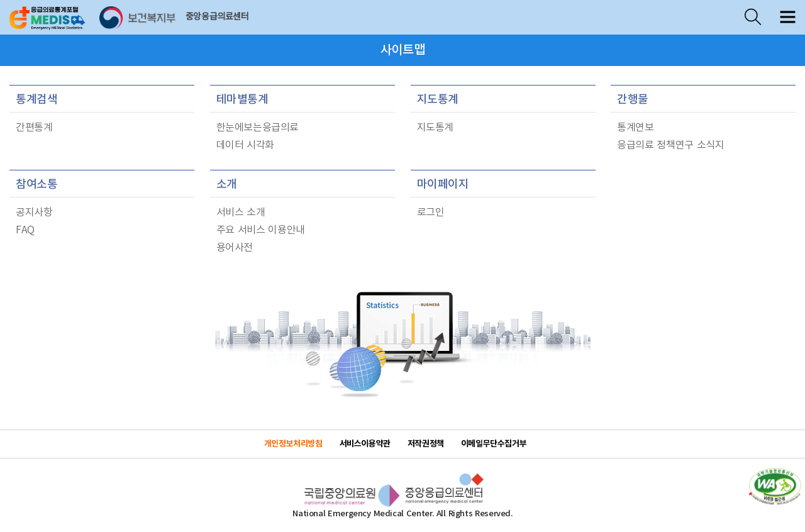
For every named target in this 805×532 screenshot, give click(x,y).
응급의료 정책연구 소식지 (671, 145)
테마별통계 (242, 100)
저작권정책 (426, 444)
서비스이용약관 (365, 444)
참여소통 (36, 185)
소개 (227, 185)
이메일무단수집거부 (494, 444)
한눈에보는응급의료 (258, 128)
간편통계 (34, 128)
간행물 (633, 100)
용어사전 (235, 248)
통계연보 (635, 128)
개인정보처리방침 (293, 444)
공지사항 (34, 213)
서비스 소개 (241, 213)
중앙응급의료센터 (217, 17)
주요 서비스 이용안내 (261, 230)
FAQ (25, 230)
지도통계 (438, 100)
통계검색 (36, 100)
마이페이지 (443, 185)
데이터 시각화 (246, 145)
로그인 (431, 213)
